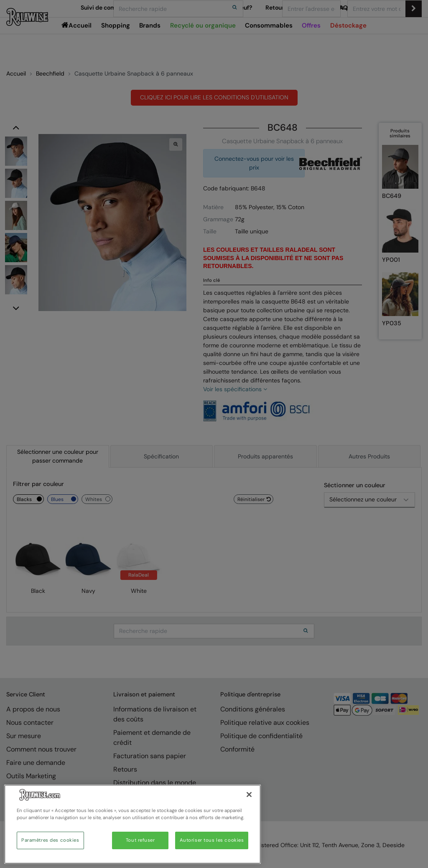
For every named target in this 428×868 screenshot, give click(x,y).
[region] (132, 824)
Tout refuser (140, 840)
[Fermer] (249, 795)
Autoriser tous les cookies (212, 840)
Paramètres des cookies (50, 840)
